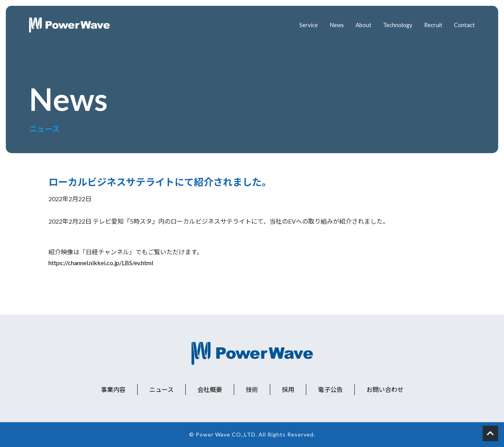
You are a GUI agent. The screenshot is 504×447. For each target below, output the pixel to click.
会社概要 (210, 389)
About (359, 25)
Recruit (432, 25)
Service (302, 25)
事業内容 (113, 389)
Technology (395, 25)
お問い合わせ (385, 389)
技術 (252, 389)
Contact (464, 25)
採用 (288, 389)
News (331, 25)
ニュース (161, 389)
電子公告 (330, 389)
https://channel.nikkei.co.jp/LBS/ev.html (101, 263)
